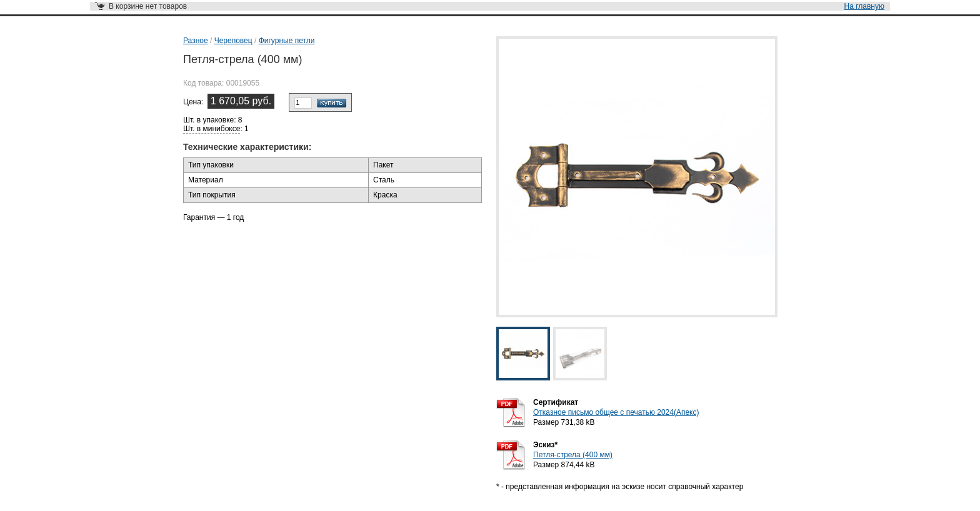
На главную (864, 6)
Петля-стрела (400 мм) (573, 455)
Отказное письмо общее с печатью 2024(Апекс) (616, 412)
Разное (196, 41)
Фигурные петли (287, 41)
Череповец (233, 41)
